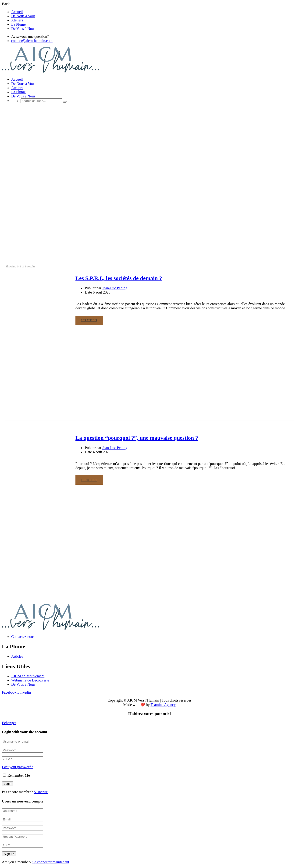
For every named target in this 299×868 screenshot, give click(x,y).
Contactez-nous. (23, 637)
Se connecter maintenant (51, 862)
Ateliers (17, 20)
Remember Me (16, 775)
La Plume (18, 24)
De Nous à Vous (23, 16)
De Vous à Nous (23, 29)
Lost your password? (17, 767)
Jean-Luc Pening (115, 288)
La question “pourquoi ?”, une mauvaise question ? (137, 438)
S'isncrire (41, 792)
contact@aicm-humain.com (32, 41)
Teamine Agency (163, 705)
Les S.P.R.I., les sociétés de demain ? (119, 278)
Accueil (17, 12)
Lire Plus (89, 320)
